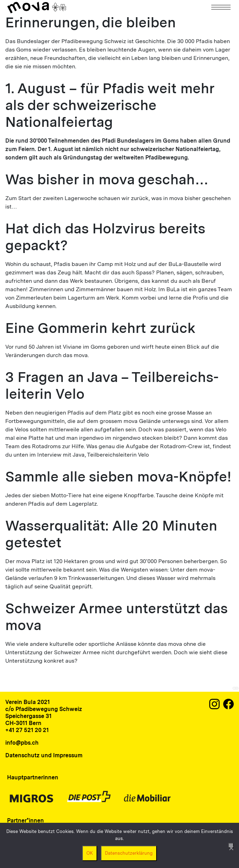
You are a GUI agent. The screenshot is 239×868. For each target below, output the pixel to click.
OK (90, 853)
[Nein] (231, 845)
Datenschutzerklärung (129, 853)
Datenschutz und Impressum (44, 755)
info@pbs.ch (22, 743)
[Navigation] (221, 7)
